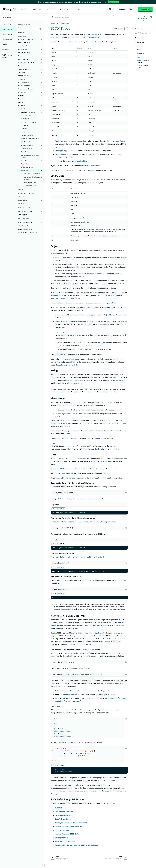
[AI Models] (30, 197)
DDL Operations (26, 115)
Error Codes (25, 125)
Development (7, 29)
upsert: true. (111, 303)
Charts (20, 102)
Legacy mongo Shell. (69, 365)
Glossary (24, 129)
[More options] (126, 29)
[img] (136, 33)
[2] (72, 473)
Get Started (145, 9)
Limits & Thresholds (27, 135)
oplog (67, 431)
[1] (100, 380)
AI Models (6, 49)
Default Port (25, 119)
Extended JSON (86, 166)
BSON (53, 34)
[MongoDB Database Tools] (30, 139)
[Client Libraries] (30, 43)
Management (7, 34)
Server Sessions (26, 152)
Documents (22, 36)
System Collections (27, 164)
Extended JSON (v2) (30, 182)
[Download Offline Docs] (39, 865)
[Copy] (126, 493)
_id (113, 293)
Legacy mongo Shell (27, 167)
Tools (5, 44)
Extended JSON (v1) (30, 186)
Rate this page (139, 29)
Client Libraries (8, 39)
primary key (57, 295)
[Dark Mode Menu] (151, 17)
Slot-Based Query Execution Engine (30, 156)
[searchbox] (82, 17)
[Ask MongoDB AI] (143, 17)
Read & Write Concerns (28, 122)
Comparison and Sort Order (32, 174)
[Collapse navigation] (44, 865)
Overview (21, 33)
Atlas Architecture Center (7, 56)
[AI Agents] (30, 203)
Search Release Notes (25, 229)
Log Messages (25, 132)
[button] (113, 9)
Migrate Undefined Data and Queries (33, 178)
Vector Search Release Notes (28, 232)
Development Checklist (26, 89)
